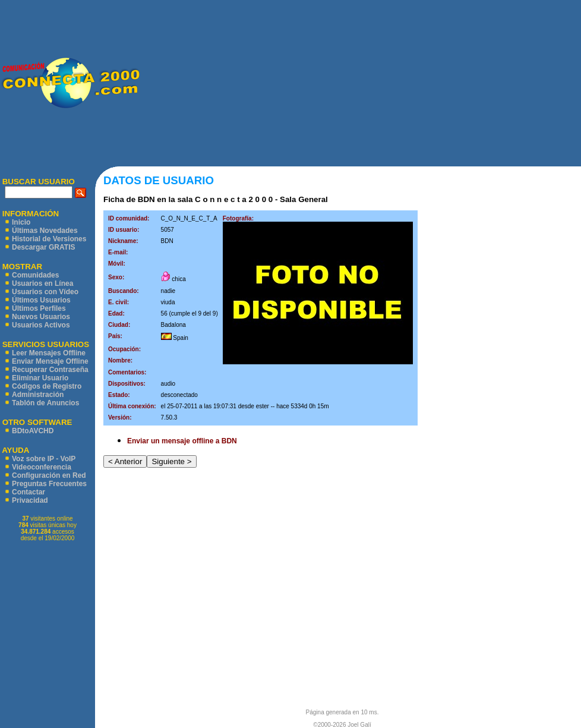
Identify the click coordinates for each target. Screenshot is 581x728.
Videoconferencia (42, 467)
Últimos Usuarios (41, 300)
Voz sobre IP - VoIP (44, 459)
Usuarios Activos (41, 325)
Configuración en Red (49, 475)
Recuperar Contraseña (50, 370)
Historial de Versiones (49, 239)
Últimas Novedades (45, 231)
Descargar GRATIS (43, 247)
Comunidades (35, 275)
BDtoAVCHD (33, 431)
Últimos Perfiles (39, 308)
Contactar (29, 492)
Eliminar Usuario (40, 378)
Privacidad (30, 500)
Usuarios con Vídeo (45, 292)
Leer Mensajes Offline (49, 353)
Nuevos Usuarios (41, 317)
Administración (38, 395)
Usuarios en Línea (42, 283)
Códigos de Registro (47, 386)
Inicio (21, 222)
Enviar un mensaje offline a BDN (182, 441)
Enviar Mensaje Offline (50, 361)
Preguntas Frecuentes (49, 484)
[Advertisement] (360, 83)
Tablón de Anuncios (45, 403)
